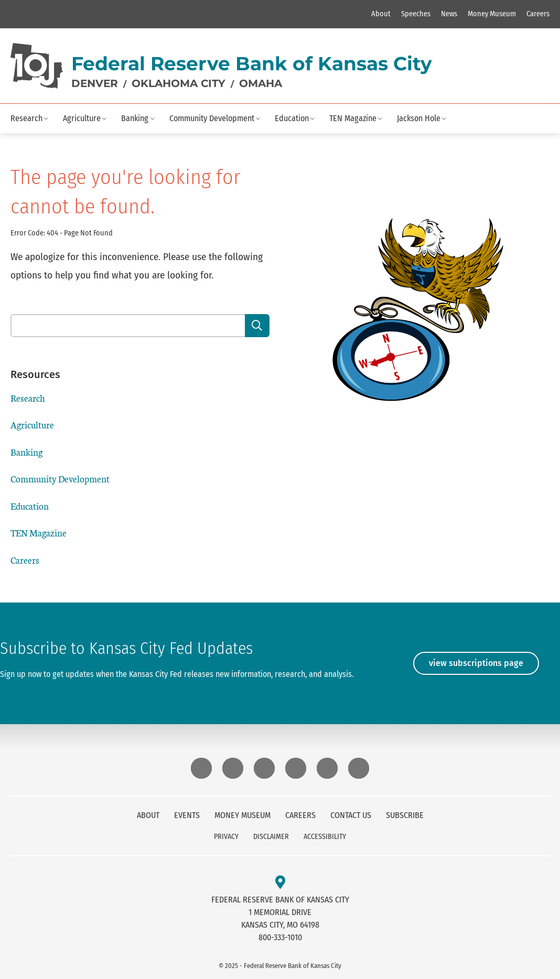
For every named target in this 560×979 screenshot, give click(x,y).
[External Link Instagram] (233, 768)
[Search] (257, 326)
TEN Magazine (353, 118)
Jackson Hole (419, 118)
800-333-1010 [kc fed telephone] (280, 937)
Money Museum (492, 14)
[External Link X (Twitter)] (327, 768)
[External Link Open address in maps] (280, 883)
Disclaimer (271, 837)
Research (26, 118)
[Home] (37, 66)
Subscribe (405, 815)
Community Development (212, 118)
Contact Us (351, 815)
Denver (95, 83)
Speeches (416, 14)
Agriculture (82, 118)
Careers (538, 14)
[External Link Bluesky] (201, 768)
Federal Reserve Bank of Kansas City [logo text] (252, 63)
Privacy (226, 837)
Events (187, 815)
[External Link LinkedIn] (264, 768)
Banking (135, 118)
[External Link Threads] (296, 768)
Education (292, 118)
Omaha (261, 83)
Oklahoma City (179, 83)
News (449, 14)
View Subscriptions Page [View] (476, 663)
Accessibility (325, 837)
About (381, 14)
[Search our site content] (128, 326)
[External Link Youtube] (359, 768)
